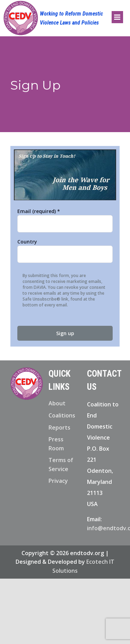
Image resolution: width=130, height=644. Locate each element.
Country (27, 242)
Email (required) (39, 211)
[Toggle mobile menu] (117, 17)
